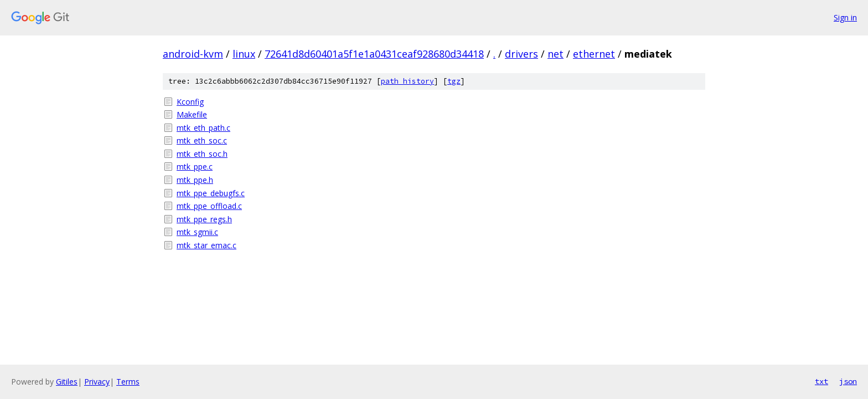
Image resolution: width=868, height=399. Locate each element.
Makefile (192, 114)
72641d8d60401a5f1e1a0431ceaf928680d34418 (374, 54)
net (556, 54)
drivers (521, 54)
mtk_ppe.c (195, 167)
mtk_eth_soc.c (202, 140)
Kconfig (190, 102)
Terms (128, 382)
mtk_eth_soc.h (202, 154)
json (848, 381)
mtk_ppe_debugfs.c (211, 193)
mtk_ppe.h (195, 180)
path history (407, 81)
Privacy (97, 382)
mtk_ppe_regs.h (204, 219)
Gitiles (67, 382)
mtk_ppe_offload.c (209, 206)
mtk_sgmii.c (197, 232)
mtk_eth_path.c (203, 128)
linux (244, 54)
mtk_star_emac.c (206, 245)
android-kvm (193, 54)
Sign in (845, 17)
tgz (454, 81)
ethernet (594, 54)
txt (821, 381)
